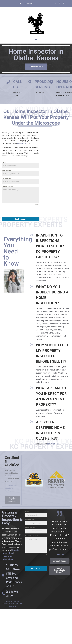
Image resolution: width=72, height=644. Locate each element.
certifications (53, 444)
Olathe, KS (21, 143)
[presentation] (20, 211)
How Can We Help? (8, 186)
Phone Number (7, 178)
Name (4, 162)
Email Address (7, 170)
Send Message (20, 219)
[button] (36, 39)
